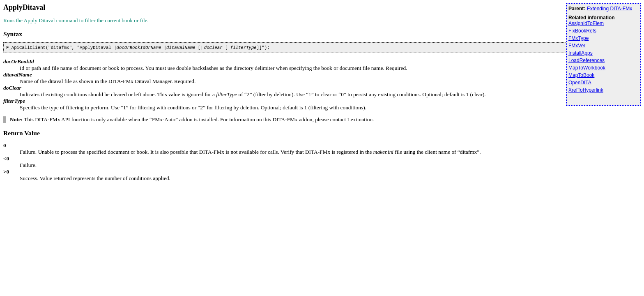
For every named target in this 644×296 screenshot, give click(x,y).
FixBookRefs (582, 31)
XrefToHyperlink (586, 90)
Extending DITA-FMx (609, 9)
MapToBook (581, 75)
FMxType (578, 38)
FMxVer (577, 46)
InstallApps (581, 53)
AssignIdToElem (586, 23)
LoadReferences (586, 60)
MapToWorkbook (587, 68)
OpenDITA (580, 83)
